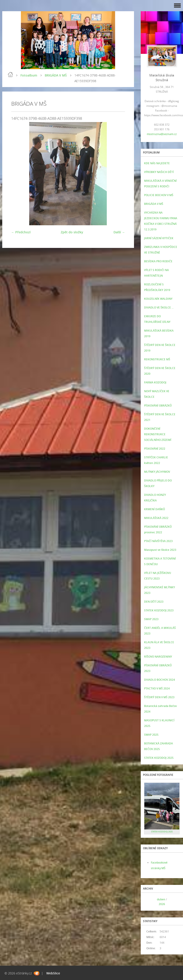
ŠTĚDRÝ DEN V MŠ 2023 (159, 697)
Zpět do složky (72, 232)
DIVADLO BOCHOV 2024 (160, 680)
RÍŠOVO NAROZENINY (158, 657)
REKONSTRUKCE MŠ (157, 359)
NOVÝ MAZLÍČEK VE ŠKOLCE (157, 394)
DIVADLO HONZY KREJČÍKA (155, 498)
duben (161, 899)
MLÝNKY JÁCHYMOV (157, 472)
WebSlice (53, 973)
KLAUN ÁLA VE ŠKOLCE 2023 (159, 645)
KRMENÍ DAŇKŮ (155, 509)
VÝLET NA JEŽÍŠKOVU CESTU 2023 (158, 576)
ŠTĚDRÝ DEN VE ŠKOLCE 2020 (160, 371)
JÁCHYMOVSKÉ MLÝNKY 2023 (160, 590)
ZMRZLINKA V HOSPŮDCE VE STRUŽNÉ (161, 250)
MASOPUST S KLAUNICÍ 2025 (159, 723)
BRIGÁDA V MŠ (56, 75)
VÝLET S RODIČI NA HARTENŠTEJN (156, 273)
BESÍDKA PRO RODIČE (158, 261)
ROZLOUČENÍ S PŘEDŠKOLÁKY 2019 (157, 287)
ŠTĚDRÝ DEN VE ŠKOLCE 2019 (160, 348)
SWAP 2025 (151, 735)
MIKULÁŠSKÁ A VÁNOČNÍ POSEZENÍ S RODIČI (160, 184)
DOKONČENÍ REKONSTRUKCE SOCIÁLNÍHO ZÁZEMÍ (158, 434)
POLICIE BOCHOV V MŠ (159, 195)
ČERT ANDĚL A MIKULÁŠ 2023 (160, 631)
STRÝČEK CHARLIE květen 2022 (156, 460)
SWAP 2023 (151, 619)
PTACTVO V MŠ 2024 (157, 688)
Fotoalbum (29, 75)
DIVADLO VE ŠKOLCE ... (159, 307)
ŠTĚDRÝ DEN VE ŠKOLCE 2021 (160, 417)
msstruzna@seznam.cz (162, 134)
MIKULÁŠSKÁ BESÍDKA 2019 (159, 333)
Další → (119, 232)
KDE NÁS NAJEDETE (157, 163)
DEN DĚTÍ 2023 (154, 602)
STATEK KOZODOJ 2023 (159, 610)
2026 (162, 904)
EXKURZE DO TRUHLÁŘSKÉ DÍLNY (157, 319)
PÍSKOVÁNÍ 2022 (155, 449)
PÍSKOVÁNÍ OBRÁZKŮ (158, 406)
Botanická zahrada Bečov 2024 (160, 709)
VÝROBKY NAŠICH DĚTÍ (159, 172)
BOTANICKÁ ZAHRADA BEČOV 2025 (158, 746)
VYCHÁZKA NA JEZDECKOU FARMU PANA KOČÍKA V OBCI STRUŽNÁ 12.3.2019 (161, 221)
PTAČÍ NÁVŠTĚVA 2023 (158, 541)
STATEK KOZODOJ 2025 (159, 758)
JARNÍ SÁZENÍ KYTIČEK (159, 238)
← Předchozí (21, 232)
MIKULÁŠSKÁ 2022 (156, 518)
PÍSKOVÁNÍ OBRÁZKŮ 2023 (158, 668)
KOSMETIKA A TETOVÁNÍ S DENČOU (160, 561)
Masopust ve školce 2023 (160, 550)
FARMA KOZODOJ (155, 382)
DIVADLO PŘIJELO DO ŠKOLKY (158, 483)
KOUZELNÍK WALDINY (158, 299)
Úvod (10, 74)
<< (149, 902)
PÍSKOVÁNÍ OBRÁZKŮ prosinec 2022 (158, 529)
